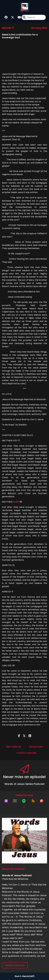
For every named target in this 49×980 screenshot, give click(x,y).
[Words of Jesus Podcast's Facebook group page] (6, 17)
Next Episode (14, 747)
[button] (24, 807)
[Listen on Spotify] (24, 801)
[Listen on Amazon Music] (15, 801)
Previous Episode (26, 753)
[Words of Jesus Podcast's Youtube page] (18, 17)
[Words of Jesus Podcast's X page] (11, 17)
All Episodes (36, 747)
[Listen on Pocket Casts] (42, 801)
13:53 (16, 502)
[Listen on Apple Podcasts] (6, 801)
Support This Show (15, 965)
